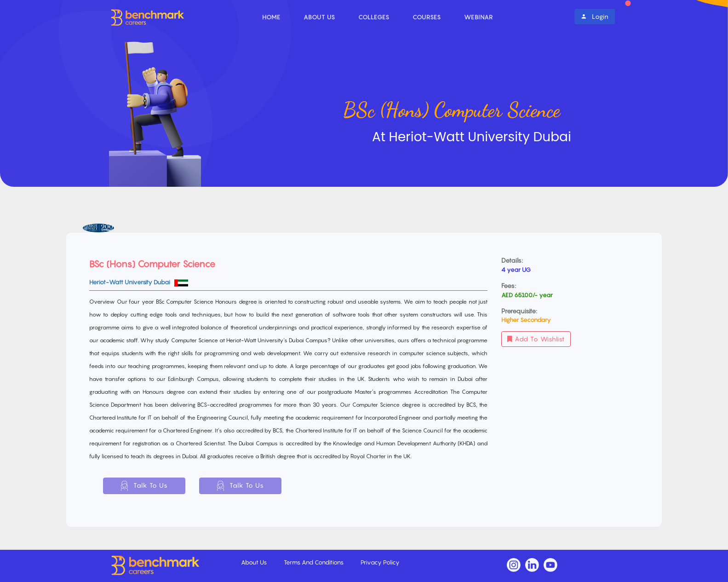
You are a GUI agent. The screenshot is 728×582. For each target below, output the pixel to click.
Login (595, 16)
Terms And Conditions (314, 562)
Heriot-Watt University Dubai (130, 282)
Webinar (479, 17)
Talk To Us (144, 486)
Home (271, 17)
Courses (427, 17)
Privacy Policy (380, 562)
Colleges (374, 17)
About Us (319, 17)
